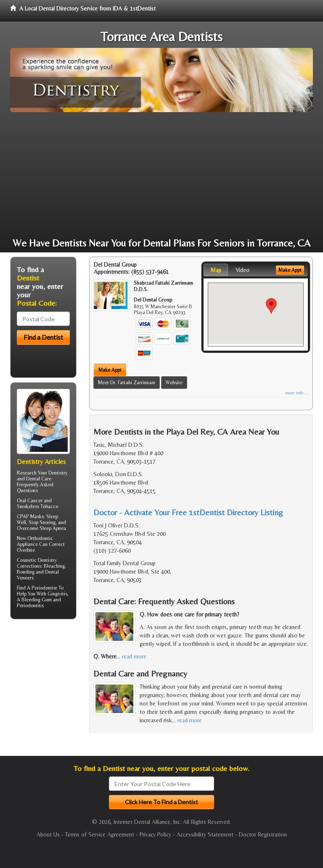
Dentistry (58, 473)
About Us (48, 834)
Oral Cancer (30, 501)
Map (216, 270)
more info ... (297, 393)
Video (242, 270)
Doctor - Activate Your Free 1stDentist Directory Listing (188, 512)
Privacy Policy (155, 834)
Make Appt (110, 370)
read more (134, 656)
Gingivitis (57, 594)
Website (174, 383)
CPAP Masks (30, 517)
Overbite (26, 550)
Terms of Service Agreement (100, 834)
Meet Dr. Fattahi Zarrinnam (127, 383)
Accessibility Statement (205, 834)
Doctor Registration (263, 834)
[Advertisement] (161, 175)
